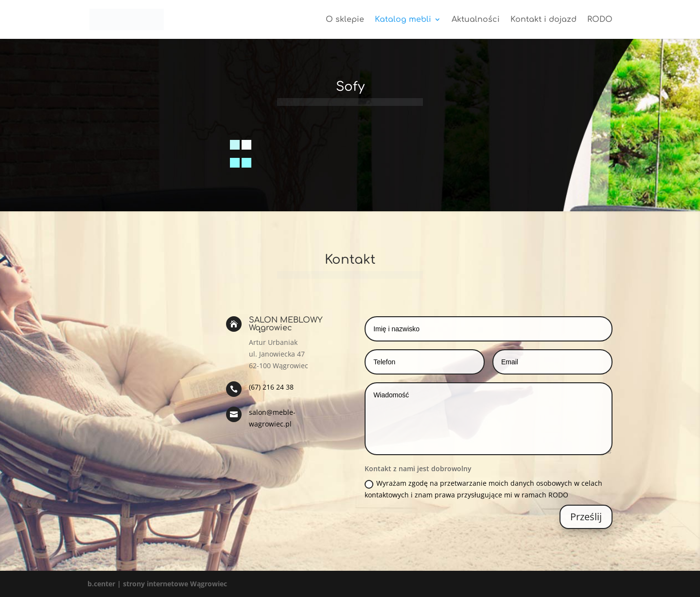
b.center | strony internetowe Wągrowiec (157, 584)
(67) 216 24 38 (271, 387)
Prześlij (586, 517)
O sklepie (345, 20)
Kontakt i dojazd (543, 20)
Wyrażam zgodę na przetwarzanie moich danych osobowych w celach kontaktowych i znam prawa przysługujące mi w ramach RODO (483, 489)
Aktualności (476, 20)
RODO (600, 20)
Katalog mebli (403, 20)
